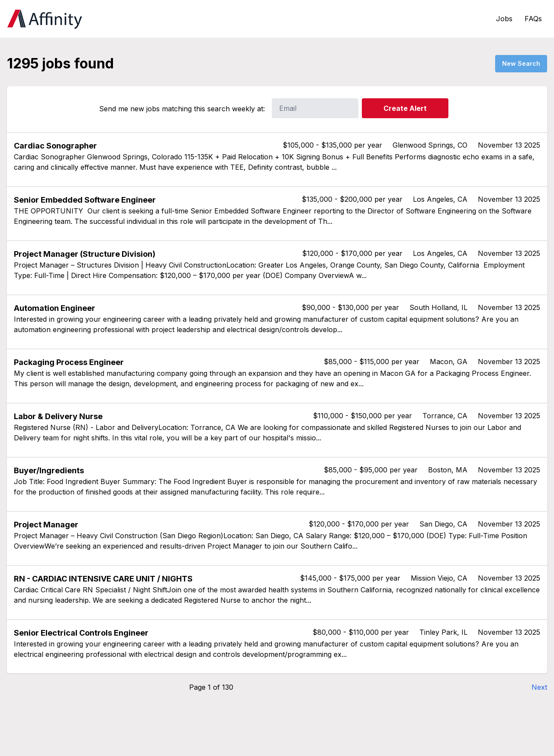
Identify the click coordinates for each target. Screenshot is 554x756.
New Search (521, 63)
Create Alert (405, 108)
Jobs (504, 19)
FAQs (533, 19)
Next (539, 687)
